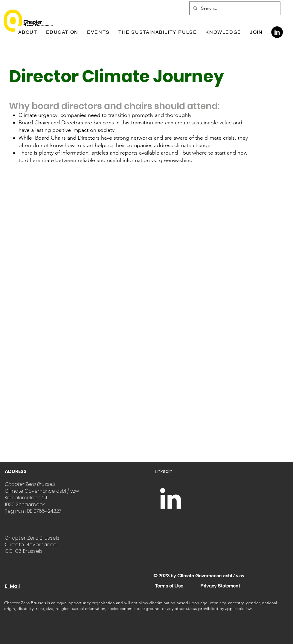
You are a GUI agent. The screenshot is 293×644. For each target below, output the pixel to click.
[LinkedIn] (277, 32)
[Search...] (234, 8)
